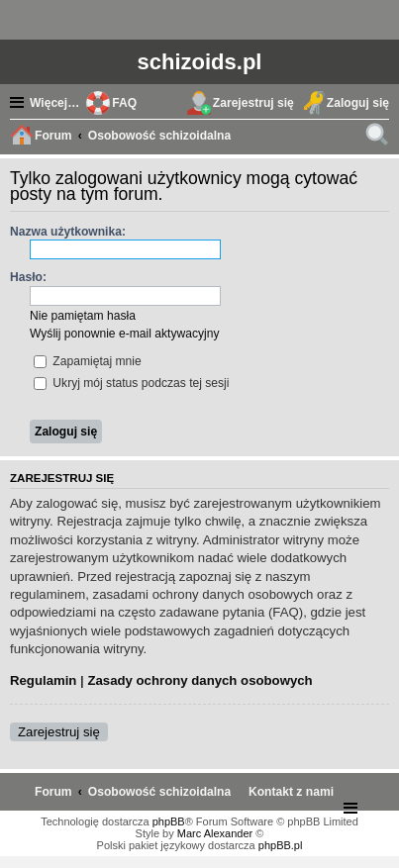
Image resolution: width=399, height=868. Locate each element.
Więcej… (54, 103)
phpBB (169, 821)
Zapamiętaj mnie (88, 361)
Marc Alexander (215, 833)
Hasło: (28, 277)
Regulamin (43, 680)
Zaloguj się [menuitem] (358, 103)
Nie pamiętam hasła (83, 316)
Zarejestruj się (59, 732)
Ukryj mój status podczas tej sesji (131, 383)
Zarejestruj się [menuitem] (253, 103)
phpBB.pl (281, 845)
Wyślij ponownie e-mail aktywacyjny (124, 334)
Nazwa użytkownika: (68, 232)
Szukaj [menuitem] (379, 138)
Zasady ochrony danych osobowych (199, 680)
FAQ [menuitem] (124, 103)
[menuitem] (291, 792)
